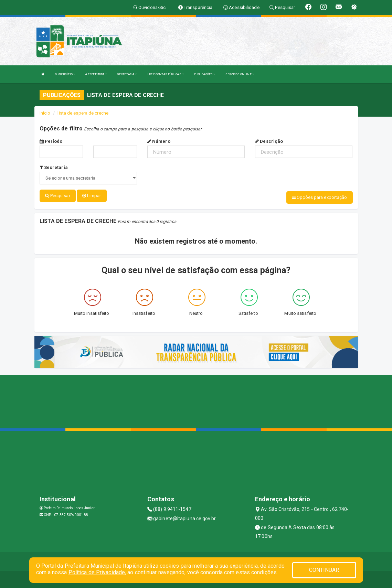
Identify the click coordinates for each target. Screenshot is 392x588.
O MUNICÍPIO (65, 74)
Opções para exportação (319, 197)
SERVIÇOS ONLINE (240, 74)
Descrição (269, 141)
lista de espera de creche (83, 113)
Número (159, 141)
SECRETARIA (127, 74)
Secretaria (54, 167)
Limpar (92, 196)
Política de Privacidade (97, 572)
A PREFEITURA (96, 74)
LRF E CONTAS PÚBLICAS (166, 74)
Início (45, 113)
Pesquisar (58, 196)
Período (51, 141)
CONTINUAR (324, 570)
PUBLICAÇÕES (205, 74)
